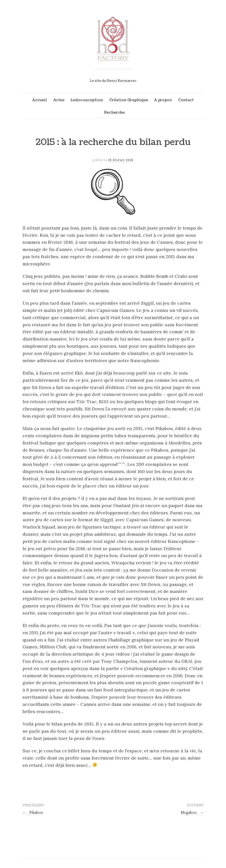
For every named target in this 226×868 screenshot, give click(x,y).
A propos (163, 100)
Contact (186, 100)
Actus (59, 100)
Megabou (192, 813)
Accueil (40, 100)
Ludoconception (87, 100)
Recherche (114, 112)
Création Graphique (129, 100)
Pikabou (33, 813)
